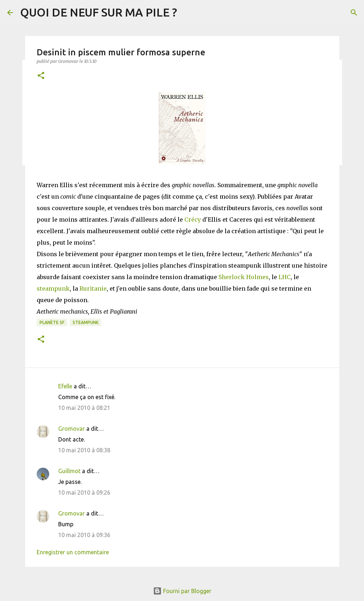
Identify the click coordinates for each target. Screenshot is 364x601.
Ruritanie (93, 288)
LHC (285, 277)
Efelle (65, 386)
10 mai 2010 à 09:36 (84, 535)
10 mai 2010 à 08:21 (84, 408)
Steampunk (86, 322)
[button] (41, 76)
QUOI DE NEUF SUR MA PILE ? (99, 12)
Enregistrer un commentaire (73, 552)
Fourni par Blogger (182, 591)
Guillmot (69, 471)
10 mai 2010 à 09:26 (84, 493)
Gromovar (72, 429)
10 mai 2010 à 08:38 (84, 450)
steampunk (53, 288)
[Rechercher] (354, 13)
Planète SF (52, 322)
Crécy (193, 219)
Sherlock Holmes (244, 277)
